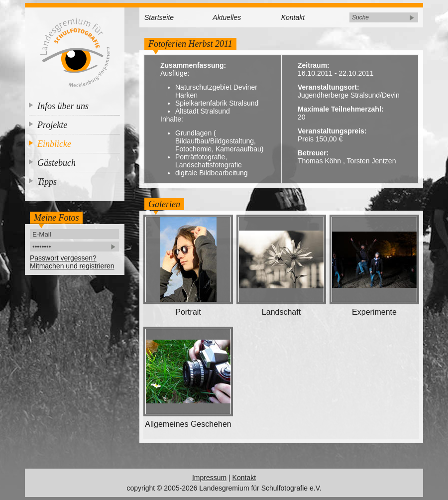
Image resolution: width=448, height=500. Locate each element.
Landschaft (281, 312)
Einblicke (54, 144)
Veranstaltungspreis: (332, 131)
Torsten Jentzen (372, 161)
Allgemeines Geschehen (188, 424)
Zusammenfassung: (193, 65)
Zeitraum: (314, 65)
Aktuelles (227, 17)
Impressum (209, 478)
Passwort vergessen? (63, 258)
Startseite (159, 17)
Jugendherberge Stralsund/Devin (349, 95)
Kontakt (293, 17)
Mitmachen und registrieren (72, 266)
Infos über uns (63, 106)
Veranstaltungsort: (329, 87)
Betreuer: (313, 153)
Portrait (188, 312)
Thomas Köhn (319, 161)
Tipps (47, 182)
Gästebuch (56, 163)
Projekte (52, 125)
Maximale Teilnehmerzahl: (340, 109)
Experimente (374, 312)
